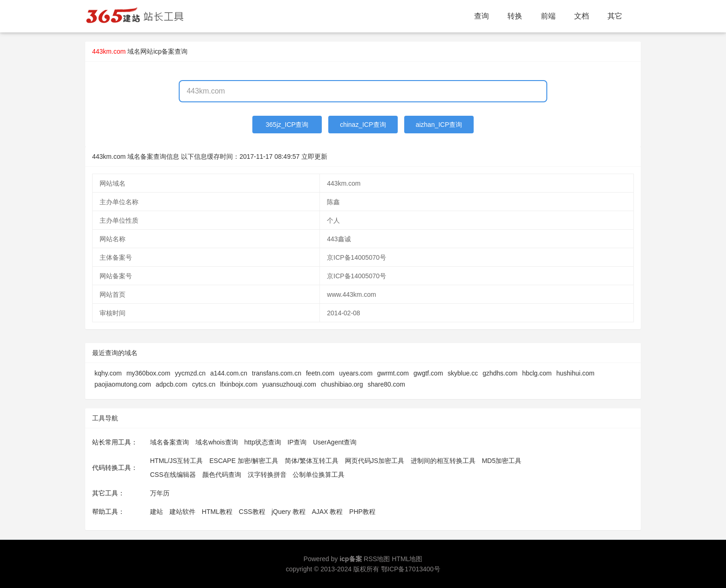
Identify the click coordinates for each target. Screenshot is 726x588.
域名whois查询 (217, 442)
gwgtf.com (428, 373)
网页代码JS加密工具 (375, 461)
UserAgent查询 (335, 442)
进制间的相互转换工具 (443, 461)
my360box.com (148, 373)
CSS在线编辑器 (173, 475)
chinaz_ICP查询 (363, 125)
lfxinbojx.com (239, 384)
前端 (548, 16)
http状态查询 (263, 442)
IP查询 (297, 442)
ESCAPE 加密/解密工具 (244, 461)
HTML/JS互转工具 (176, 461)
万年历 (160, 493)
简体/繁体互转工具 (312, 461)
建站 (156, 512)
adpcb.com (171, 384)
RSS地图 (377, 559)
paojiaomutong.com (123, 384)
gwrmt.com (393, 373)
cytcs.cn (204, 384)
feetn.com (320, 373)
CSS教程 (252, 512)
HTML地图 (407, 559)
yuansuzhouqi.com (289, 384)
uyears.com (356, 373)
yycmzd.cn (190, 373)
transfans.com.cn (277, 373)
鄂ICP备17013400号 (411, 569)
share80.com (386, 384)
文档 (582, 16)
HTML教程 (217, 512)
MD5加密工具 (502, 461)
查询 (482, 16)
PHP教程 (362, 512)
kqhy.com (108, 373)
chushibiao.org (342, 384)
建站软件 (182, 512)
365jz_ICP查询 (287, 125)
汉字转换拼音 (267, 475)
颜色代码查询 (222, 475)
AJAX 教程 (328, 512)
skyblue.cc (463, 373)
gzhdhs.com (500, 373)
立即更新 (314, 156)
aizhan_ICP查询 (439, 125)
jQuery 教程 (288, 512)
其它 (615, 16)
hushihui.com (575, 373)
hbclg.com (537, 373)
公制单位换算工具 (319, 475)
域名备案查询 (169, 442)
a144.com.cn (229, 373)
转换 (515, 16)
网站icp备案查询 (164, 51)
